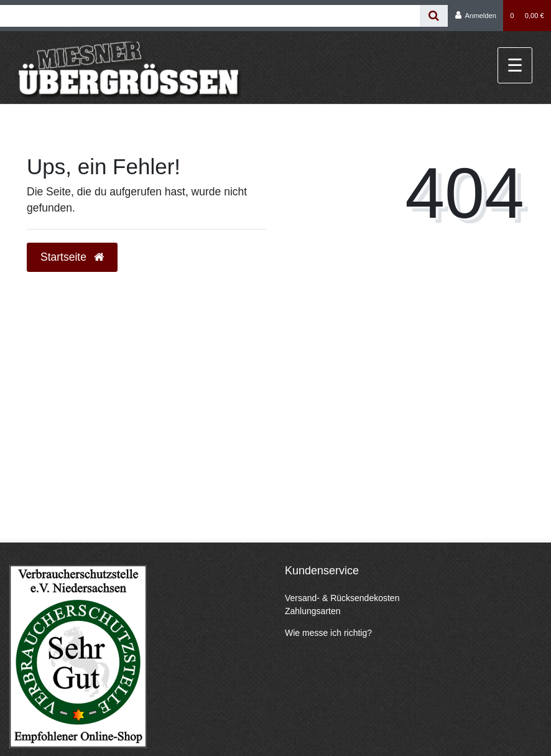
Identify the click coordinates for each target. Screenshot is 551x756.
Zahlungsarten (313, 611)
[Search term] (210, 16)
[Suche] (434, 16)
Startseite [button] (72, 257)
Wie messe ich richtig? (328, 633)
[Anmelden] (475, 16)
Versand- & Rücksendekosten (342, 598)
